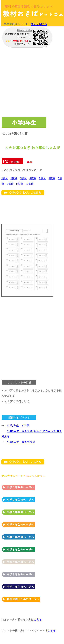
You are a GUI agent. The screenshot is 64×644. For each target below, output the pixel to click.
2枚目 (14, 178)
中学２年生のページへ (20, 574)
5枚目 (42, 178)
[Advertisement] (32, 82)
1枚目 (5, 178)
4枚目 (33, 178)
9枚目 (20, 184)
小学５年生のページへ (20, 537)
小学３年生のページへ (20, 512)
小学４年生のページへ (20, 525)
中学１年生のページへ (20, 562)
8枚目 (10, 184)
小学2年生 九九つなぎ (21, 442)
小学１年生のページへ (20, 487)
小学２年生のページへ (20, 500)
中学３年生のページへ (20, 587)
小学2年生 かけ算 (18, 425)
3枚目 (23, 178)
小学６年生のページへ (20, 549)
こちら (38, 619)
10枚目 (30, 184)
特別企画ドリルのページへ (23, 599)
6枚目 (52, 178)
